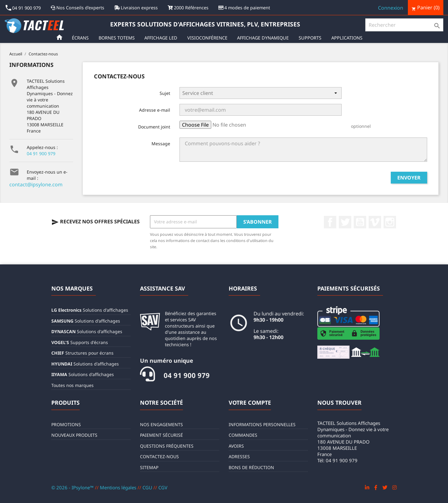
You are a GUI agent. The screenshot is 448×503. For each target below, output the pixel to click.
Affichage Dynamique (264, 38)
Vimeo (375, 222)
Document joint (154, 127)
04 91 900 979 (41, 154)
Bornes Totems (118, 38)
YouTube (360, 222)
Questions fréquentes (167, 446)
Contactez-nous (159, 456)
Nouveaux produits (74, 435)
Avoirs (236, 446)
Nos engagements (161, 424)
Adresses (239, 456)
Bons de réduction (251, 467)
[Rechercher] (404, 25)
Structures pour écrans (82, 353)
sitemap (149, 467)
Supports (311, 38)
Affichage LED (162, 38)
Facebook (330, 222)
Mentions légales (119, 487)
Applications (348, 38)
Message (161, 144)
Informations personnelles (262, 424)
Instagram (390, 222)
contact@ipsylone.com (36, 184)
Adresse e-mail (155, 110)
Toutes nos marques (72, 385)
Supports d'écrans (80, 342)
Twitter (345, 222)
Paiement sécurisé (161, 435)
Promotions (66, 424)
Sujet (165, 93)
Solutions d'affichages (90, 310)
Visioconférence (209, 38)
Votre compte (250, 403)
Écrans (82, 38)
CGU (148, 487)
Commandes (243, 435)
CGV (163, 487)
